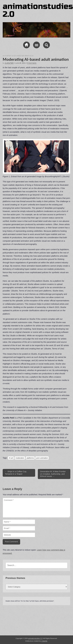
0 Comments (32, 63)
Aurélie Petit (9, 63)
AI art (11, 458)
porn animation (42, 458)
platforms (30, 458)
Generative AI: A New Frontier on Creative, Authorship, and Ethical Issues (53, 474)
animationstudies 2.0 (38, 10)
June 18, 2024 (20, 63)
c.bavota (44, 641)
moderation (20, 458)
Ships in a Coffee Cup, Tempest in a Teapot (16, 473)
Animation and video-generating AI (18, 56)
